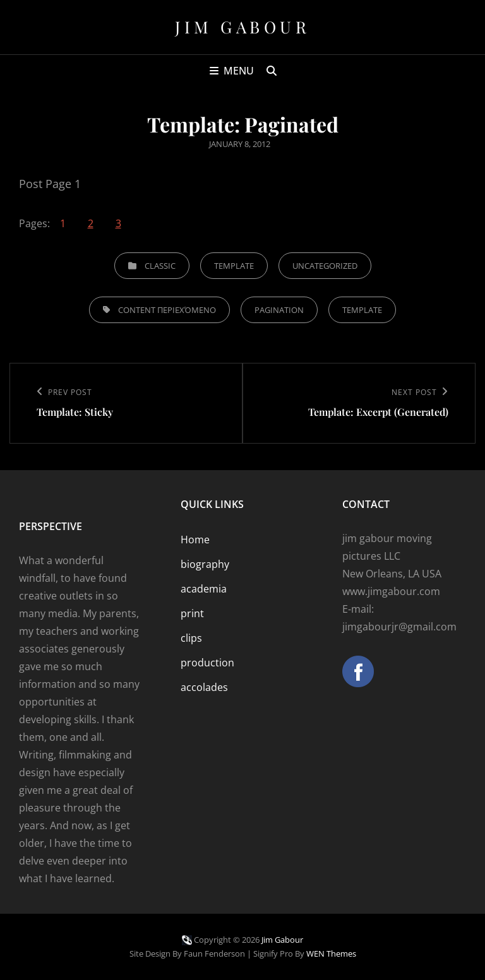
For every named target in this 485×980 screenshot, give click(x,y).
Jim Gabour (242, 27)
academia (204, 589)
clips (191, 638)
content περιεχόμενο (167, 310)
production (207, 663)
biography (205, 564)
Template (234, 266)
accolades (204, 687)
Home (195, 540)
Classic (160, 266)
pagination (279, 310)
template (362, 310)
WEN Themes (331, 953)
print (192, 613)
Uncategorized (325, 266)
